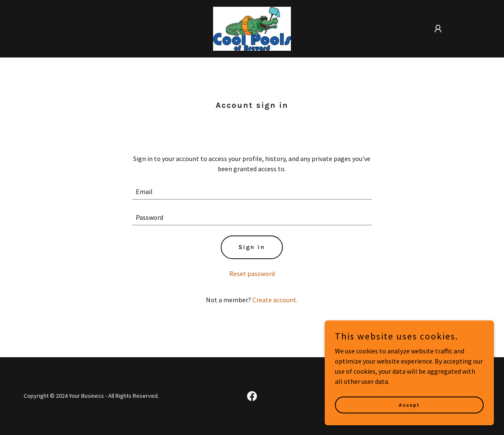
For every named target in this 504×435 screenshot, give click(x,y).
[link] (252, 28)
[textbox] (252, 192)
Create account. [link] (275, 300)
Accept (409, 405)
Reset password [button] (252, 274)
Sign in (252, 247)
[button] (438, 29)
